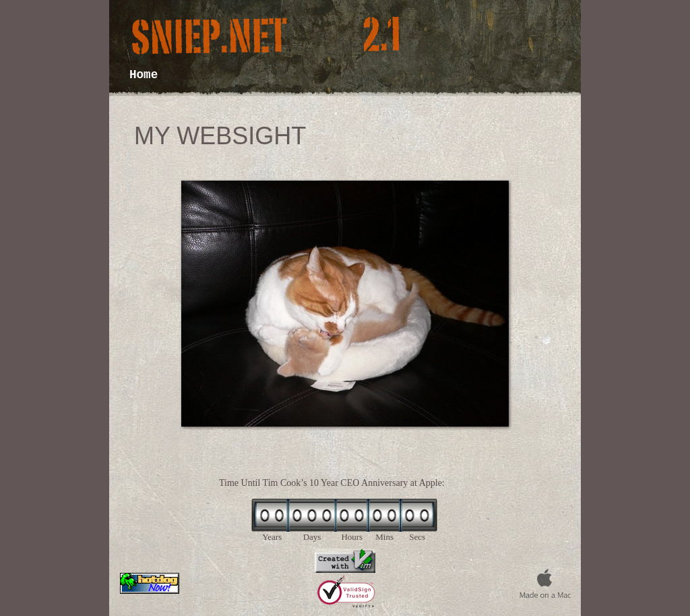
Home (144, 75)
